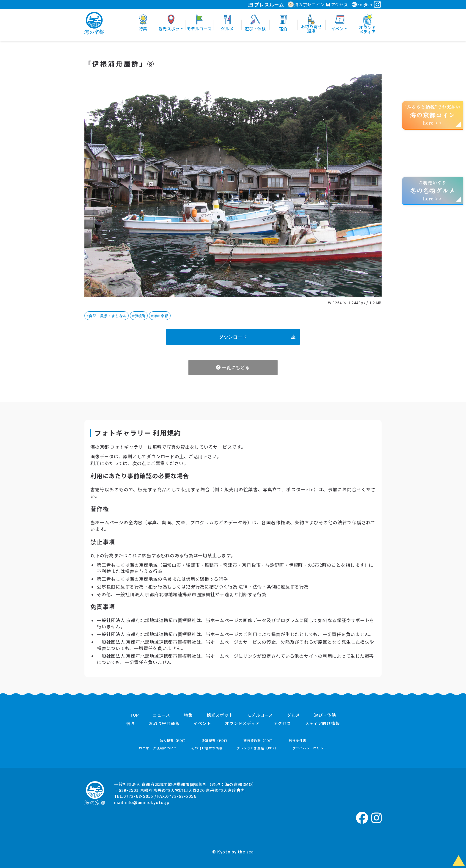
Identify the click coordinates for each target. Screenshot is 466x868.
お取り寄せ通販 (164, 723)
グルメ (294, 715)
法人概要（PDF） (174, 741)
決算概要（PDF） (215, 741)
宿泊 (131, 723)
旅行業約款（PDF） (259, 741)
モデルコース (260, 715)
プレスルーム (266, 4)
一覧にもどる (233, 367)
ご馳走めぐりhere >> (432, 190)
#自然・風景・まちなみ (107, 316)
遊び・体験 (325, 715)
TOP (134, 715)
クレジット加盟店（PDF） (258, 748)
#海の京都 (160, 316)
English (362, 4)
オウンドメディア (242, 723)
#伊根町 (139, 316)
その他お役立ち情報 (207, 748)
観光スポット (220, 715)
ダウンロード (257, 337)
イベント (202, 723)
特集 (188, 715)
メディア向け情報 (322, 723)
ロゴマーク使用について (158, 748)
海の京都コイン (306, 4)
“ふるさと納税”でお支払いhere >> (433, 115)
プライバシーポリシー (310, 748)
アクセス (337, 4)
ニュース (161, 715)
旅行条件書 (298, 741)
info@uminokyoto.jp (147, 802)
